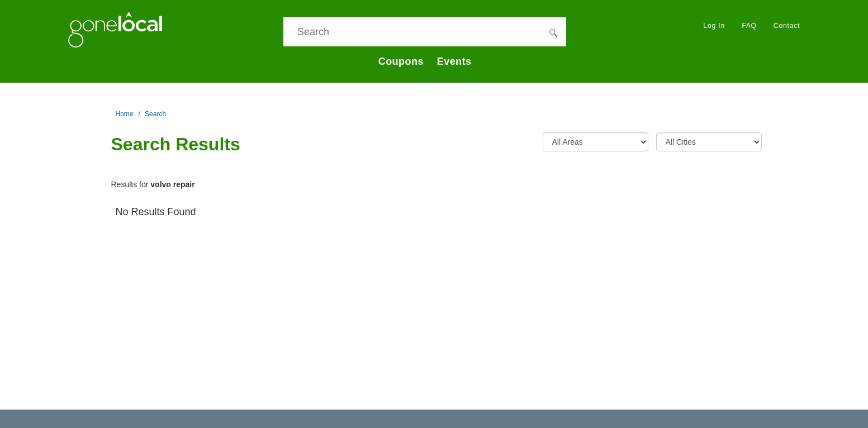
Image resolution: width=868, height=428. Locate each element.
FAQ (749, 26)
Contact (787, 26)
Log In (714, 26)
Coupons (401, 61)
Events (454, 61)
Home (125, 114)
